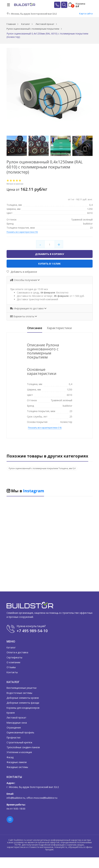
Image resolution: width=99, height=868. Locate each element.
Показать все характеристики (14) (22, 232)
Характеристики (61, 328)
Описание (32, 328)
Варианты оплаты (23, 317)
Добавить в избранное (22, 272)
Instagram (34, 491)
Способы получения (24, 280)
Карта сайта (86, 14)
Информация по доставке (27, 309)
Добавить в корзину (50, 254)
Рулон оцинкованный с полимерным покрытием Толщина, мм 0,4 (42, 469)
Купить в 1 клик (49, 264)
